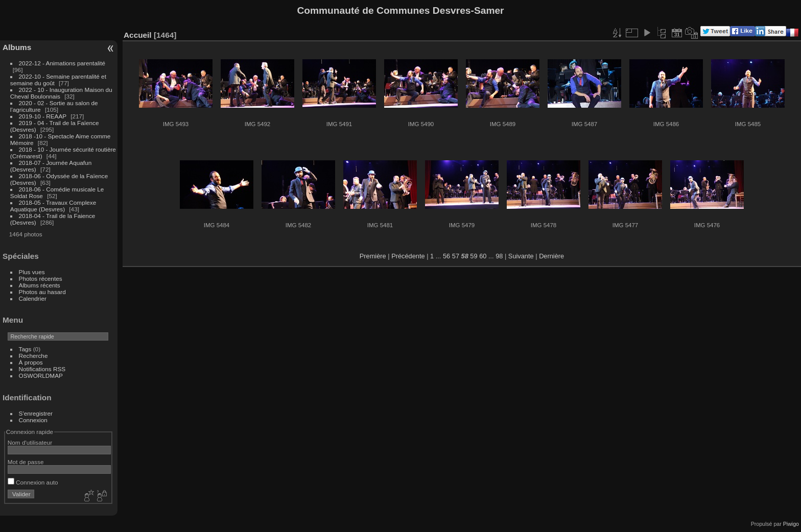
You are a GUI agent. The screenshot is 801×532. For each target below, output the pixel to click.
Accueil (138, 35)
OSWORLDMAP (41, 376)
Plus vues (32, 272)
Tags (25, 349)
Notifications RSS (42, 369)
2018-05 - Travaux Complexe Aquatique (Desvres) (53, 206)
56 (446, 256)
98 (499, 256)
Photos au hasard (42, 292)
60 (483, 256)
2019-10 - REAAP (44, 116)
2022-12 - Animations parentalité (62, 63)
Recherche (33, 356)
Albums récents (40, 285)
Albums (17, 47)
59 (474, 256)
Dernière (551, 256)
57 (456, 256)
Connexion (33, 420)
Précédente (408, 256)
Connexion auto (33, 482)
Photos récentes (41, 279)
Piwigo (791, 524)
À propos (31, 362)
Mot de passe (26, 462)
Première (373, 256)
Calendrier (33, 298)
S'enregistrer (36, 413)
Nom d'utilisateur (30, 442)
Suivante (521, 256)
